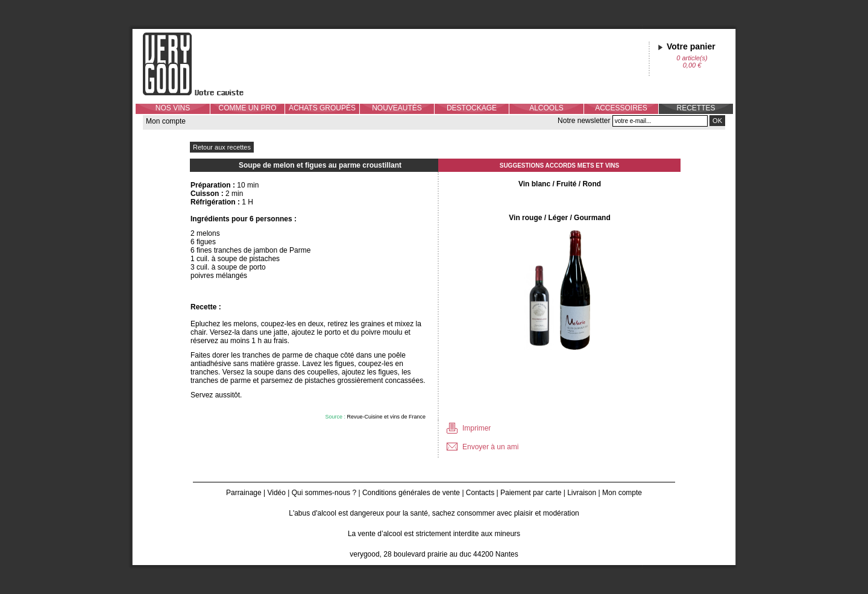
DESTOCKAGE (472, 108)
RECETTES (696, 108)
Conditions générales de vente (411, 493)
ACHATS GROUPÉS (322, 108)
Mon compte (166, 121)
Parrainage (244, 493)
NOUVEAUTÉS (397, 108)
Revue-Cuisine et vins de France (386, 417)
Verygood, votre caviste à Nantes (203, 64)
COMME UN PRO (248, 108)
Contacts (480, 493)
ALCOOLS (546, 108)
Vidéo (276, 493)
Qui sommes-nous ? (324, 493)
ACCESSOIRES (621, 108)
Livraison (582, 493)
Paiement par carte (531, 493)
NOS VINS (173, 108)
